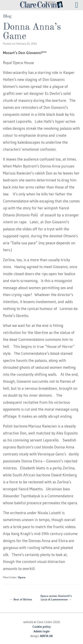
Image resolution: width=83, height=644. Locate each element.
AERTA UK (46, 636)
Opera (22, 577)
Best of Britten (21, 599)
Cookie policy (41, 627)
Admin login (42, 631)
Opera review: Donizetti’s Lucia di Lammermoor (56, 598)
